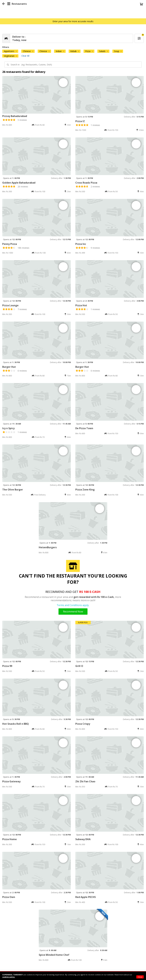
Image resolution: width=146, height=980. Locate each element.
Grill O (79, 666)
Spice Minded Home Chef (54, 955)
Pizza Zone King (85, 490)
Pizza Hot (81, 305)
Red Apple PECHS (86, 897)
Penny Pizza (10, 244)
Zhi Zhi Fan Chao (85, 781)
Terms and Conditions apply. (73, 605)
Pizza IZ (80, 121)
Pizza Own (9, 897)
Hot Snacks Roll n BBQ (15, 724)
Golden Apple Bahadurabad (19, 183)
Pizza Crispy (83, 724)
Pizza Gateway (11, 781)
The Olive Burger (13, 490)
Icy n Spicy (8, 428)
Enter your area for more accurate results (73, 21)
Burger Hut (9, 367)
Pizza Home (9, 839)
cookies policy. (9, 977)
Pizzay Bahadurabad (15, 116)
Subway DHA (83, 839)
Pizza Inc (81, 244)
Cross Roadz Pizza (86, 183)
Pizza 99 (7, 666)
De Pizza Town (84, 428)
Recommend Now (73, 612)
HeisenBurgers (48, 547)
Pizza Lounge (10, 305)
